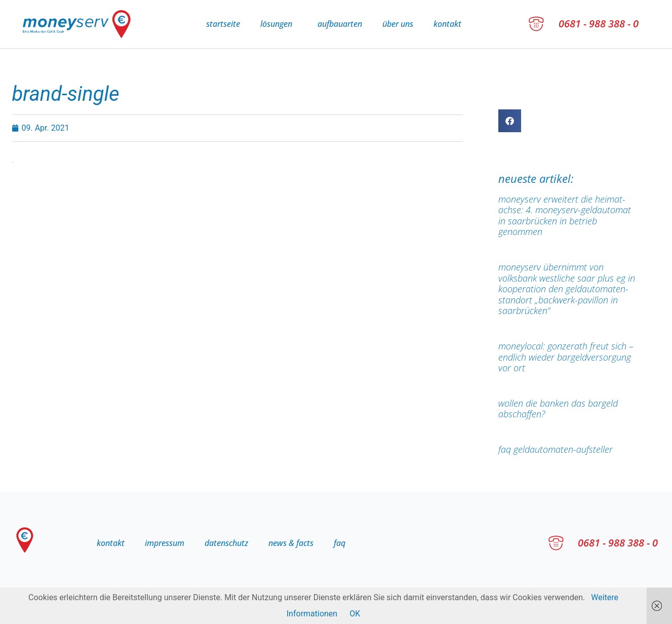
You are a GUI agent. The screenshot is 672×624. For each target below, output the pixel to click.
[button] (510, 121)
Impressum (165, 543)
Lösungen (279, 24)
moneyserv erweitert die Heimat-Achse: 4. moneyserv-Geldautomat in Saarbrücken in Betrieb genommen (565, 216)
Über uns (398, 24)
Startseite (223, 24)
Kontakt (447, 24)
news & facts (291, 543)
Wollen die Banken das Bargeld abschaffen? (558, 409)
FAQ (340, 543)
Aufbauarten (340, 24)
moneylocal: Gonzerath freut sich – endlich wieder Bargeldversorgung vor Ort (566, 357)
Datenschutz (226, 543)
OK (355, 614)
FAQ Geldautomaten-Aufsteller (556, 449)
